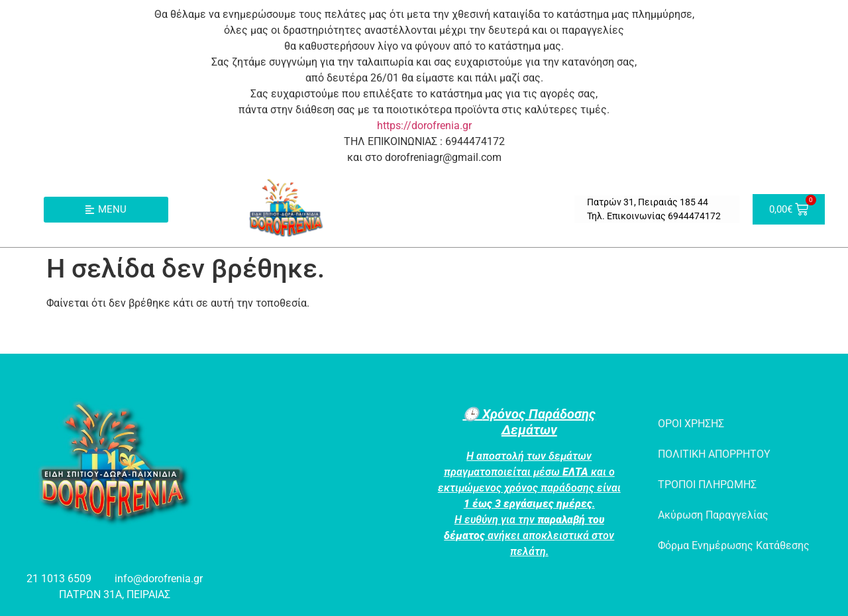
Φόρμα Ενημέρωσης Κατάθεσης (734, 545)
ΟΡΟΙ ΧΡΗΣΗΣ (691, 424)
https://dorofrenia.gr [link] (424, 126)
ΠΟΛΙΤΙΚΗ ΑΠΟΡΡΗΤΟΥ (714, 454)
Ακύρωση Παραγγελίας (713, 515)
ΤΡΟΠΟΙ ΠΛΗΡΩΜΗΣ (707, 485)
